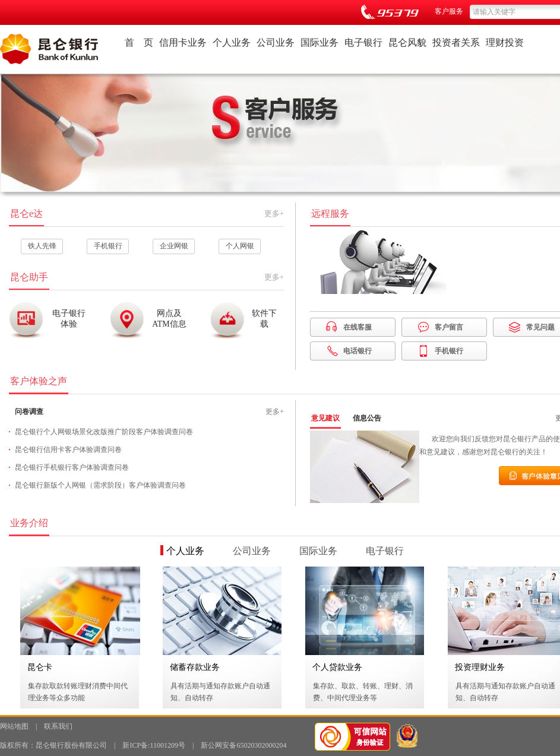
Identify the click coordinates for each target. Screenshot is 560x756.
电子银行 (363, 42)
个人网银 (240, 246)
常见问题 (540, 327)
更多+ (274, 213)
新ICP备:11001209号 (154, 745)
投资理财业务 (480, 667)
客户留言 (449, 327)
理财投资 (505, 42)
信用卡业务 (183, 42)
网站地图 (14, 726)
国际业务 (319, 42)
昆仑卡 (40, 667)
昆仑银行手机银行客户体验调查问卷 (72, 467)
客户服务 (449, 11)
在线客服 (357, 327)
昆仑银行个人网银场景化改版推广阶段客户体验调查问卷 (104, 432)
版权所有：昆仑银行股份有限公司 (53, 745)
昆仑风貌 (407, 42)
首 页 (139, 42)
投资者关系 (456, 42)
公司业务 (276, 42)
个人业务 (232, 42)
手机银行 (108, 246)
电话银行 (357, 351)
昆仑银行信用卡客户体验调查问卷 (68, 450)
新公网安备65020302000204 (243, 745)
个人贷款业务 (337, 667)
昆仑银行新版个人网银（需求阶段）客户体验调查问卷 (100, 485)
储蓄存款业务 (195, 667)
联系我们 (58, 726)
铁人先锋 (42, 246)
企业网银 (174, 246)
